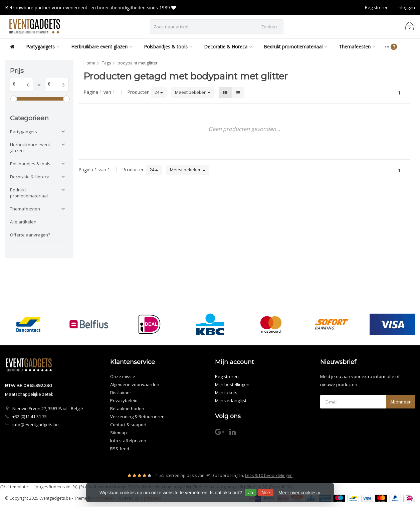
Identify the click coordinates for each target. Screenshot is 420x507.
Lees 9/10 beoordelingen (269, 475)
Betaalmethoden (127, 408)
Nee (266, 493)
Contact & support (128, 425)
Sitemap (119, 433)
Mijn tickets (226, 392)
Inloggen (406, 7)
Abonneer (400, 402)
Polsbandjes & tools (168, 47)
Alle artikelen (23, 222)
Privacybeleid (124, 400)
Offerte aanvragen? (30, 235)
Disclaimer (121, 392)
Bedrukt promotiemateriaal (295, 47)
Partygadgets (43, 47)
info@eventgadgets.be (36, 425)
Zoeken (269, 27)
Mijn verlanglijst (231, 400)
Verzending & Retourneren (137, 416)
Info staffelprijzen (128, 441)
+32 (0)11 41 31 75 (30, 416)
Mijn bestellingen (232, 384)
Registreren (377, 7)
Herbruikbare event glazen (102, 47)
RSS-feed (120, 449)
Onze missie (123, 376)
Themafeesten (357, 47)
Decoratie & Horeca (228, 47)
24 (159, 92)
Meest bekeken (193, 92)
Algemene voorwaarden (135, 384)
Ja (251, 493)
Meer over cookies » (299, 493)
